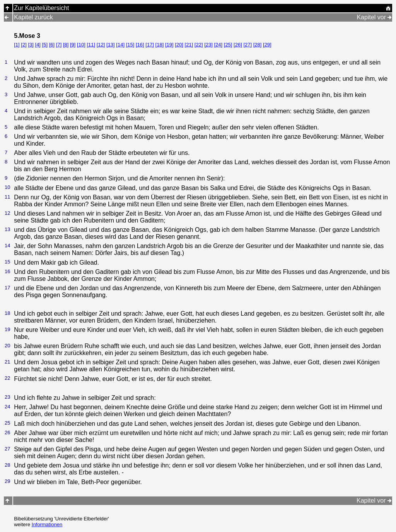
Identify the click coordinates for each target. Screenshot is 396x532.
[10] (81, 45)
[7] (59, 45)
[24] (218, 45)
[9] (73, 45)
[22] (199, 45)
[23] (208, 45)
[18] (160, 45)
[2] (24, 45)
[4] (38, 45)
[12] (101, 45)
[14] (120, 45)
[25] (228, 45)
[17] (150, 45)
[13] (111, 45)
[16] (140, 45)
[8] (66, 45)
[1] (17, 45)
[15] (130, 45)
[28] (258, 45)
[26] (238, 45)
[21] (189, 45)
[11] (91, 45)
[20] (179, 45)
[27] (247, 45)
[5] (45, 45)
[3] (31, 45)
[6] (52, 45)
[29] (267, 45)
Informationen (47, 524)
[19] (169, 45)
